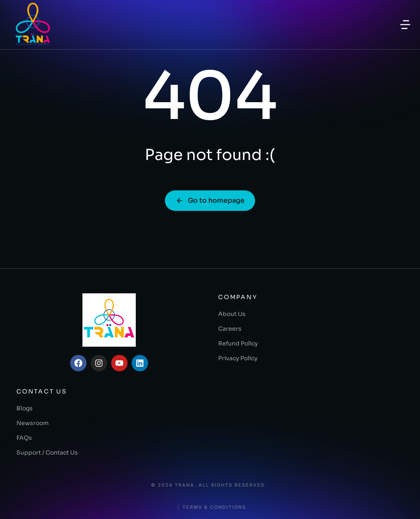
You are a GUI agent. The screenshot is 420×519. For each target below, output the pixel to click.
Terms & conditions (214, 507)
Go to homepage (210, 200)
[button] (405, 25)
